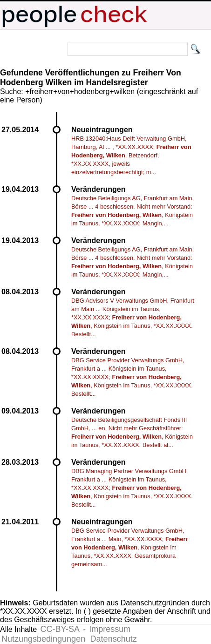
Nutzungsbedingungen (43, 639)
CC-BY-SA (60, 629)
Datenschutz (114, 639)
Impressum (110, 629)
